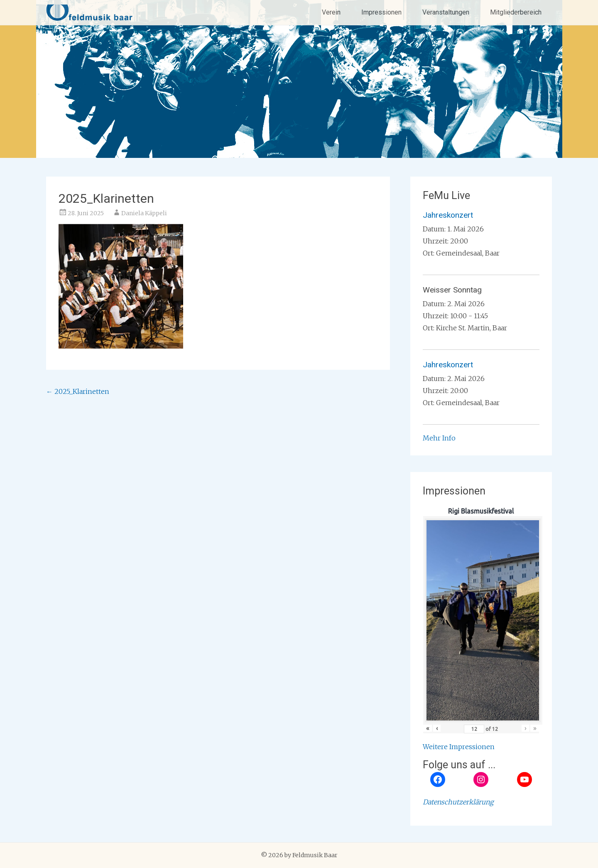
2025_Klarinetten (78, 391)
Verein (331, 12)
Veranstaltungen (446, 12)
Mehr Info (439, 438)
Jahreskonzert (448, 215)
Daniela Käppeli (144, 213)
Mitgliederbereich (516, 12)
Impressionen (381, 12)
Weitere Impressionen (459, 747)
